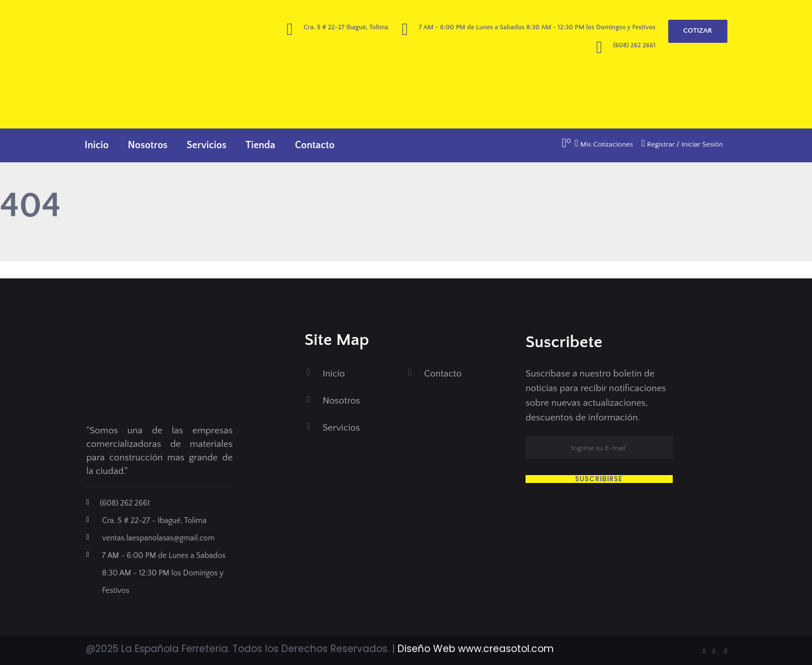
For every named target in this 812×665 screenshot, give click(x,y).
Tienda (261, 145)
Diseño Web (426, 649)
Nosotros (148, 145)
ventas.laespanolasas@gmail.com (158, 538)
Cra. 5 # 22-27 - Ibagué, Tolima (154, 521)
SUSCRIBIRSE (599, 479)
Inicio (97, 145)
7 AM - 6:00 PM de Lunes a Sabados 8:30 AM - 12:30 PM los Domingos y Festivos (164, 573)
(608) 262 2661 (634, 45)
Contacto (315, 145)
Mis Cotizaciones (604, 144)
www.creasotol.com (506, 649)
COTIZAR (698, 30)
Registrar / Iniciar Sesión (682, 144)
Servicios (206, 145)
